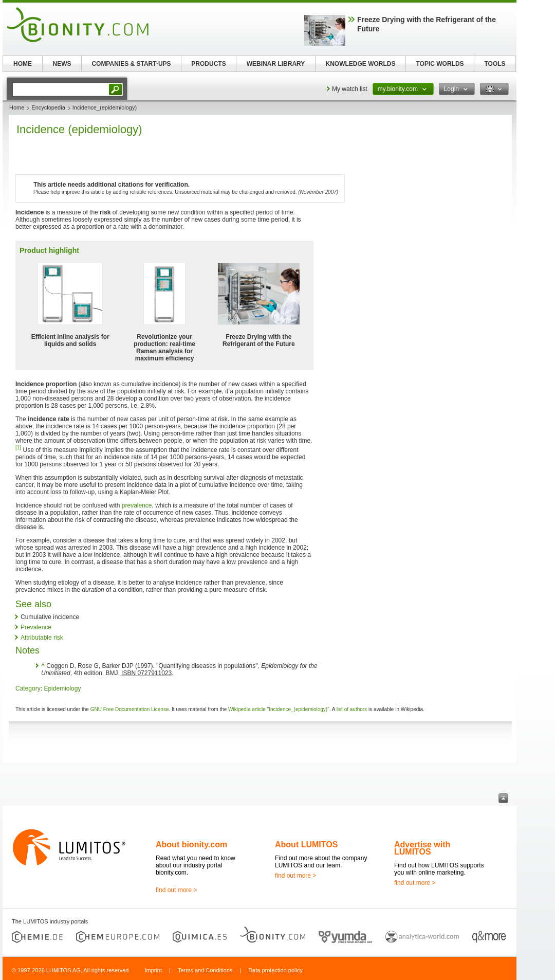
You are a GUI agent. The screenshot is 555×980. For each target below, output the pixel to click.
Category (28, 688)
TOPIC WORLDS (440, 64)
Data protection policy (275, 970)
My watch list (350, 89)
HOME (23, 64)
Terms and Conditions (205, 970)
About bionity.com (191, 845)
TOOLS (495, 64)
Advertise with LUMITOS (422, 848)
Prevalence (36, 627)
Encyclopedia (48, 107)
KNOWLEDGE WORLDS (361, 64)
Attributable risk (42, 638)
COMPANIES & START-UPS (131, 64)
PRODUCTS (208, 64)
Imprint (153, 970)
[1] (18, 448)
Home (17, 107)
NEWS (62, 64)
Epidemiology (62, 688)
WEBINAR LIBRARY (276, 64)
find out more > (176, 890)
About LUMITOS (306, 845)
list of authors (352, 709)
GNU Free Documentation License (130, 709)
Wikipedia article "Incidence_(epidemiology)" (279, 709)
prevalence (137, 505)
